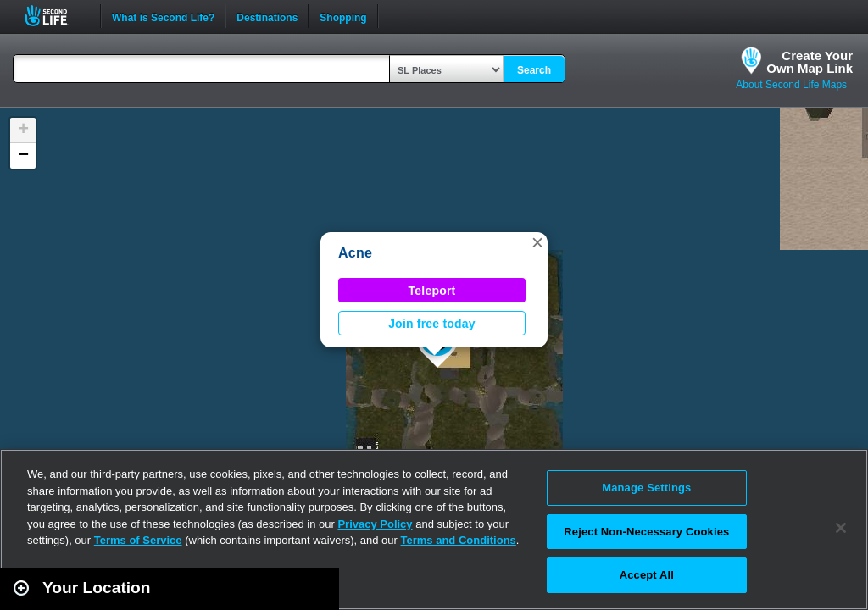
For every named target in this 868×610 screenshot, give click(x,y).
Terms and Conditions (459, 540)
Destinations (267, 16)
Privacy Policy (375, 524)
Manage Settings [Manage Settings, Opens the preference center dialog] (646, 488)
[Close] (841, 528)
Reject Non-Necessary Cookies (646, 532)
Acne (355, 253)
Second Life (56, 16)
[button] (537, 242)
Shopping (343, 16)
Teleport (432, 291)
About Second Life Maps (791, 85)
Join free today (432, 324)
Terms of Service (138, 540)
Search (534, 70)
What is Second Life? (163, 16)
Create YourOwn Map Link (810, 62)
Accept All (647, 575)
